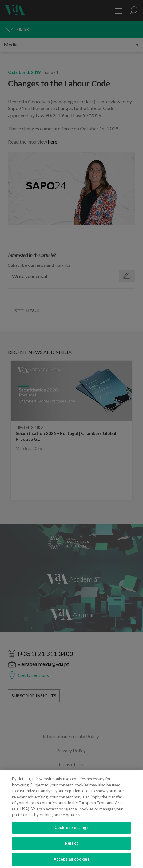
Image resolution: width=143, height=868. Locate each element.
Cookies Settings (71, 832)
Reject (71, 848)
